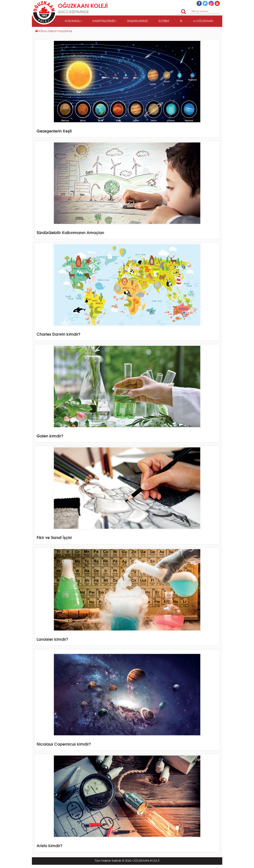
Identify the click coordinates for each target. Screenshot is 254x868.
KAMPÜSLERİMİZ (104, 21)
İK (181, 21)
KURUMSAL (73, 21)
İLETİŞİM (164, 21)
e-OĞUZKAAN (203, 21)
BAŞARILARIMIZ (137, 21)
